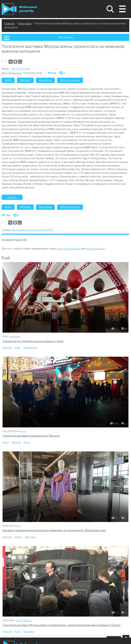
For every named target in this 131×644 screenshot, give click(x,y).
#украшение (30, 348)
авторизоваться (95, 249)
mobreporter (14, 337)
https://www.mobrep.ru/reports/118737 (33, 230)
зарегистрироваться (69, 249)
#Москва (25, 80)
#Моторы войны (70, 80)
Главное (9, 24)
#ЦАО (8, 80)
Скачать (12, 197)
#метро (18, 537)
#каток (27, 442)
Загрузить (65, 37)
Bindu (23, 431)
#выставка (45, 80)
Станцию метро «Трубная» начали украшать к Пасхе (33, 341)
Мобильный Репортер (19, 9)
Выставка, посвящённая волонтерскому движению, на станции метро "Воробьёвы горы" (54, 530)
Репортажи (25, 24)
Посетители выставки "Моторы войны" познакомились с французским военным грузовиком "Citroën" (62, 625)
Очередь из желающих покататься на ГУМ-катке (31, 436)
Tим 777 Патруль (20, 69)
